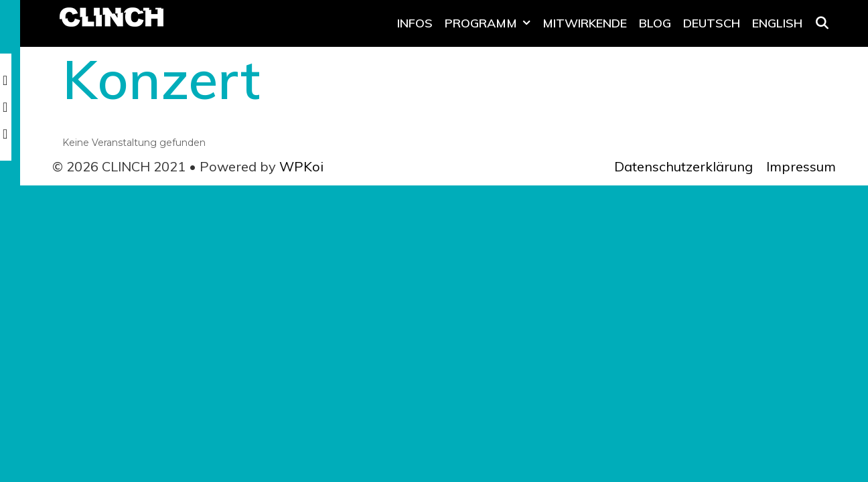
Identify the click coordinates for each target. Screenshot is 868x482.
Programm (491, 23)
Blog (655, 23)
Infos (415, 23)
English (777, 23)
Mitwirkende (585, 23)
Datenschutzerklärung (683, 166)
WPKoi (301, 166)
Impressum (801, 166)
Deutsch (712, 23)
